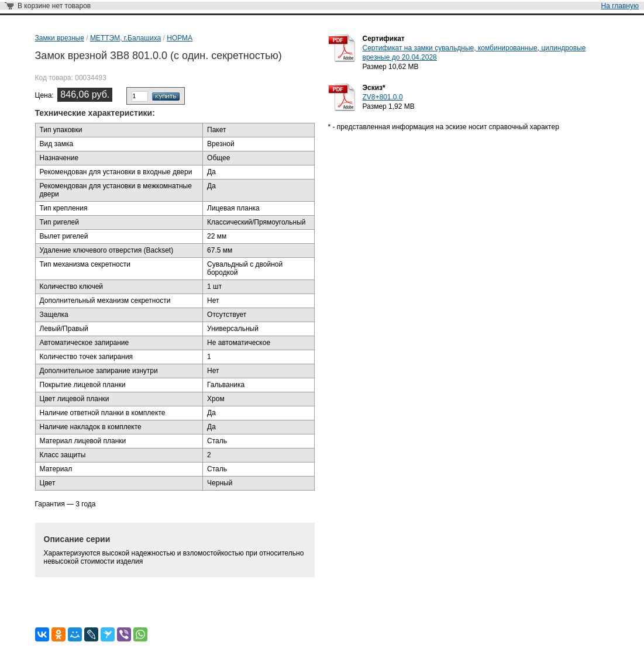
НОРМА (180, 38)
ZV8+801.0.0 (383, 97)
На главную (620, 6)
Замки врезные (60, 38)
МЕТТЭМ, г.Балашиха (125, 38)
